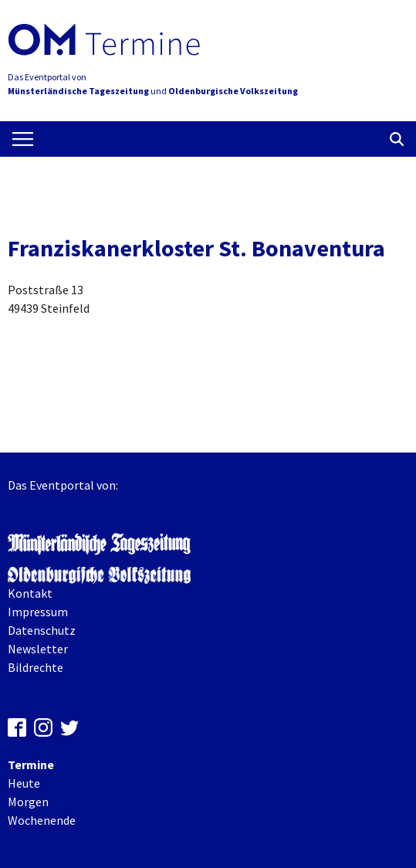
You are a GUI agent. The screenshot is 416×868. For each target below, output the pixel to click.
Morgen (28, 802)
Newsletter (38, 649)
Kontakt (30, 593)
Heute (24, 783)
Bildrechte (36, 667)
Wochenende (42, 820)
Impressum (38, 612)
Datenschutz (42, 630)
